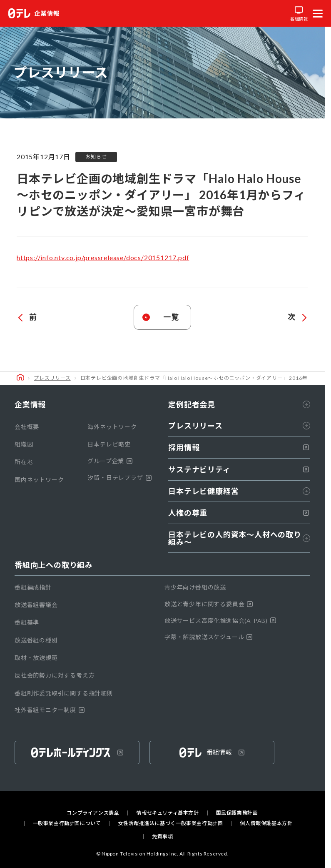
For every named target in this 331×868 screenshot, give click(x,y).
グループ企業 (110, 461)
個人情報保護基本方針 (266, 823)
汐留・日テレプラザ (119, 478)
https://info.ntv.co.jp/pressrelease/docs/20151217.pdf (103, 257)
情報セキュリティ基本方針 (167, 813)
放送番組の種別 (36, 640)
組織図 (24, 444)
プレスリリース (52, 378)
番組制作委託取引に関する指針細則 (64, 693)
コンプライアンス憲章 (93, 813)
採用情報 (239, 447)
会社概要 (27, 427)
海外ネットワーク (112, 427)
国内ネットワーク (39, 480)
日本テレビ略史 (109, 444)
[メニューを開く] (318, 13)
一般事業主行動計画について (67, 823)
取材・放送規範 (36, 658)
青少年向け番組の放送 (195, 587)
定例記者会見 (239, 404)
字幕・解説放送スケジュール (208, 637)
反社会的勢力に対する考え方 (55, 675)
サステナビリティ (239, 469)
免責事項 (162, 837)
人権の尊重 (239, 513)
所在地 (24, 462)
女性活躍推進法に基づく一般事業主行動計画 (170, 823)
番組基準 (27, 622)
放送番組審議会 (36, 605)
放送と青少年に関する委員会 (209, 604)
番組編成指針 (33, 587)
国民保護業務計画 (237, 813)
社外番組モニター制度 (50, 710)
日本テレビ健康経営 (239, 491)
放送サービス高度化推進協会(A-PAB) (220, 621)
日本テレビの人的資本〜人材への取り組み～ (239, 538)
